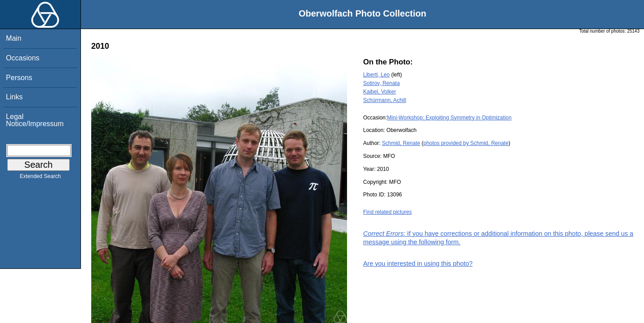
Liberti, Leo (376, 75)
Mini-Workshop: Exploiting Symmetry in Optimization (449, 118)
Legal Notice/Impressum (35, 120)
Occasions (23, 58)
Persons (19, 78)
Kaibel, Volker (379, 92)
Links (14, 97)
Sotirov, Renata (381, 83)
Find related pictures (388, 212)
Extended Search (40, 178)
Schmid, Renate (401, 143)
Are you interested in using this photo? (418, 263)
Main (14, 38)
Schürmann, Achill (385, 100)
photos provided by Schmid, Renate (466, 143)
